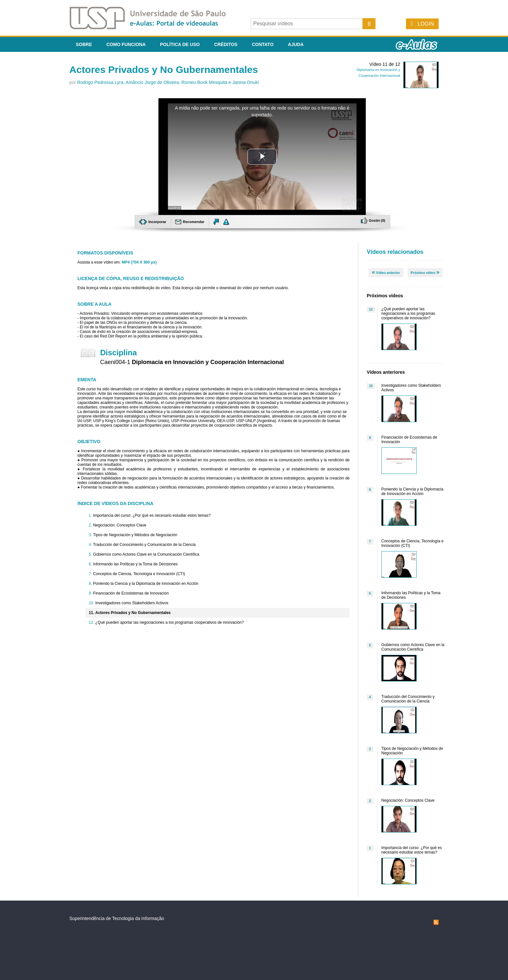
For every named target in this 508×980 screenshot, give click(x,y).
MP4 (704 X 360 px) (139, 262)
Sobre (84, 44)
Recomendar (190, 222)
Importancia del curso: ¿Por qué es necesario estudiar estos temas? (152, 515)
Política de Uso (180, 44)
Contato (263, 44)
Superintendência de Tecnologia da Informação (117, 918)
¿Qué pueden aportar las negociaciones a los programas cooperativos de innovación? (169, 622)
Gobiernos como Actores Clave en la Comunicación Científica (146, 554)
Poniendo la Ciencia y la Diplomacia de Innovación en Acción (146, 584)
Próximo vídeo (425, 272)
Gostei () (373, 220)
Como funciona (126, 44)
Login (426, 24)
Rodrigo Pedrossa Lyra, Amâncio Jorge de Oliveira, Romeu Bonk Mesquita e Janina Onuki (168, 82)
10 (371, 386)
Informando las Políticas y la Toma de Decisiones (135, 564)
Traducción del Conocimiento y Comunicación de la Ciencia (144, 545)
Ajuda (296, 44)
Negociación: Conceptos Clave (120, 525)
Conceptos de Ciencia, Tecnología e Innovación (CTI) (139, 574)
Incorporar (153, 222)
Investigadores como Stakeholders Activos (132, 603)
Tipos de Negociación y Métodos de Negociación (135, 535)
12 (371, 309)
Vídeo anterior (386, 272)
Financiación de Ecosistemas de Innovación (131, 593)
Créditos (226, 44)
